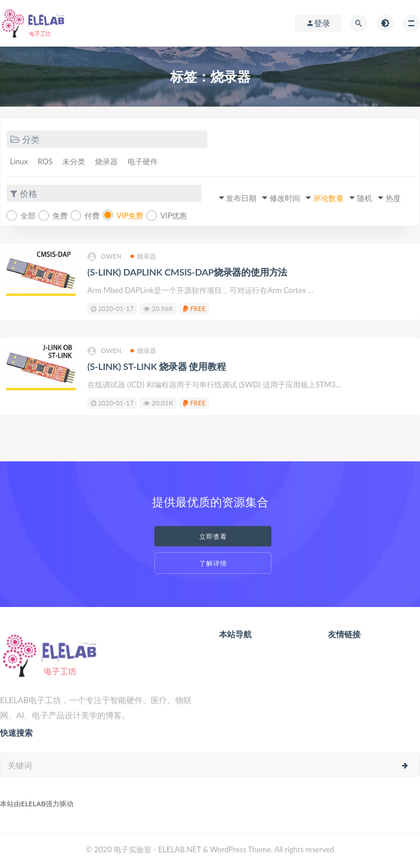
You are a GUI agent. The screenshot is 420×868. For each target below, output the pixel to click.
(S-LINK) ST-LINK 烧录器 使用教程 (156, 366)
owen (105, 257)
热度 (393, 198)
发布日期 (241, 198)
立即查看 (213, 536)
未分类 (74, 161)
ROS (45, 161)
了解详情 (213, 563)
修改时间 (285, 198)
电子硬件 (143, 161)
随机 (365, 198)
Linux (19, 161)
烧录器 (106, 161)
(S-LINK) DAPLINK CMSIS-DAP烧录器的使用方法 (187, 272)
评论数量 (329, 198)
